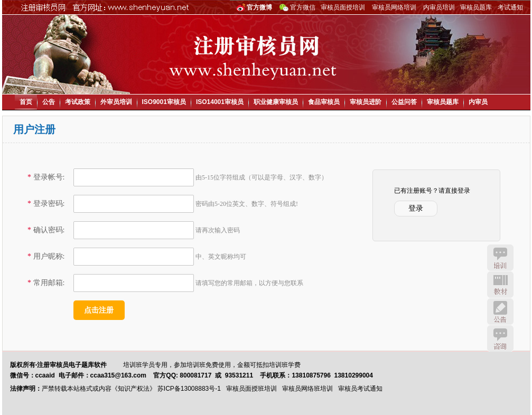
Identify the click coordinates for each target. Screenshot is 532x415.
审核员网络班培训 (307, 389)
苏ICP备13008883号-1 (189, 389)
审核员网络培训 (394, 7)
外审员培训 (116, 102)
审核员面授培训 (343, 7)
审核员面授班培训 (251, 389)
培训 (500, 258)
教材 (500, 285)
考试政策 (78, 102)
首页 (26, 102)
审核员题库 (476, 7)
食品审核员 (324, 102)
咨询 (500, 338)
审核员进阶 (366, 102)
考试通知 (510, 7)
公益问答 (404, 102)
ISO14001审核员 (220, 102)
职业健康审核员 (276, 102)
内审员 (478, 102)
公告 (49, 102)
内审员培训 (439, 7)
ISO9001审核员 (164, 102)
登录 (416, 208)
